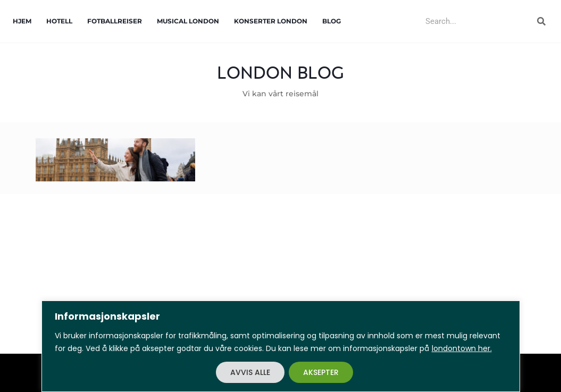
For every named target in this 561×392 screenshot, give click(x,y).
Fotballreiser (115, 21)
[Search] (541, 21)
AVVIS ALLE (250, 372)
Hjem (22, 21)
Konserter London (271, 21)
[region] (280, 346)
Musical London (188, 21)
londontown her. (462, 348)
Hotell (59, 21)
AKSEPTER (321, 372)
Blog (332, 21)
